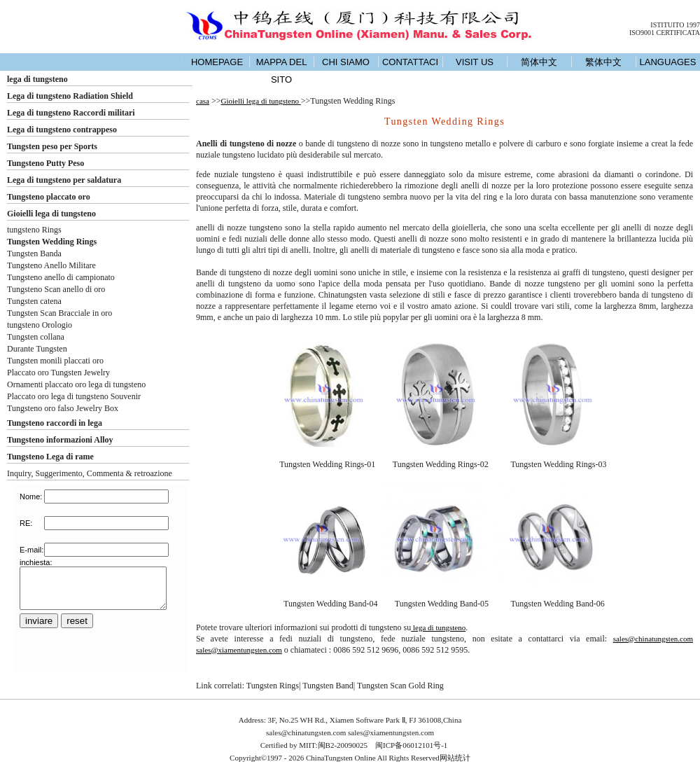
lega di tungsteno (37, 79)
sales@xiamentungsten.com (239, 650)
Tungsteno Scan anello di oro (56, 289)
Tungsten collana (36, 337)
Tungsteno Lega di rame (50, 457)
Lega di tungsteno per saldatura (64, 180)
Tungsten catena (34, 301)
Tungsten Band (328, 686)
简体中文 (539, 62)
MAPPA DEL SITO (282, 71)
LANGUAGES (668, 62)
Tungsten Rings (273, 686)
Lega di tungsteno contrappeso (62, 130)
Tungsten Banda (34, 253)
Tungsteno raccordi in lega (55, 423)
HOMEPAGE (217, 62)
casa (203, 101)
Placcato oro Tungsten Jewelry (58, 373)
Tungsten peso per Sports (52, 146)
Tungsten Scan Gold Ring (400, 686)
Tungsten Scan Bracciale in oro (59, 313)
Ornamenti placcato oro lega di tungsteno (76, 384)
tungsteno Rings (34, 230)
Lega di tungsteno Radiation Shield (70, 96)
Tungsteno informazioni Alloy (60, 440)
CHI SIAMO (346, 62)
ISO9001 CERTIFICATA (665, 33)
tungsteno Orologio (40, 325)
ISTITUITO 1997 (675, 25)
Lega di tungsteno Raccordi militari (71, 113)
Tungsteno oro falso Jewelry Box (63, 408)
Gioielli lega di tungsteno (51, 214)
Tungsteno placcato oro (49, 197)
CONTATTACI (410, 62)
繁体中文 (603, 62)
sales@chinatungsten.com (653, 639)
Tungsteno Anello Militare (51, 265)
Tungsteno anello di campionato (61, 277)
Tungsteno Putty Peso (45, 163)
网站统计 (455, 758)
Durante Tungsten (37, 349)
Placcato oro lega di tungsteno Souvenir (74, 396)
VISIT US (475, 62)
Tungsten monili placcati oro (55, 361)
